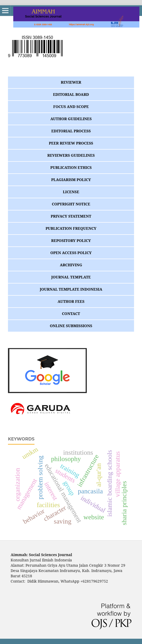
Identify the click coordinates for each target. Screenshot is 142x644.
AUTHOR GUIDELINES (71, 119)
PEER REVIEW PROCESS (71, 143)
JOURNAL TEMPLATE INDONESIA (71, 289)
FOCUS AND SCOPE (71, 107)
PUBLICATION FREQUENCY (71, 228)
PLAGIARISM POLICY (71, 180)
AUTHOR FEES (71, 301)
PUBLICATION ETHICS (71, 167)
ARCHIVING (71, 265)
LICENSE (71, 192)
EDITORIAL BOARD (71, 94)
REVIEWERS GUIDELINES (71, 155)
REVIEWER (71, 82)
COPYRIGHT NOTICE (71, 204)
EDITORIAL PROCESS (71, 131)
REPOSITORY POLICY (71, 240)
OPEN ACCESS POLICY (71, 253)
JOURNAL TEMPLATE (71, 277)
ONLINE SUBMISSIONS (71, 326)
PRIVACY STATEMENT (71, 216)
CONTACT (71, 314)
